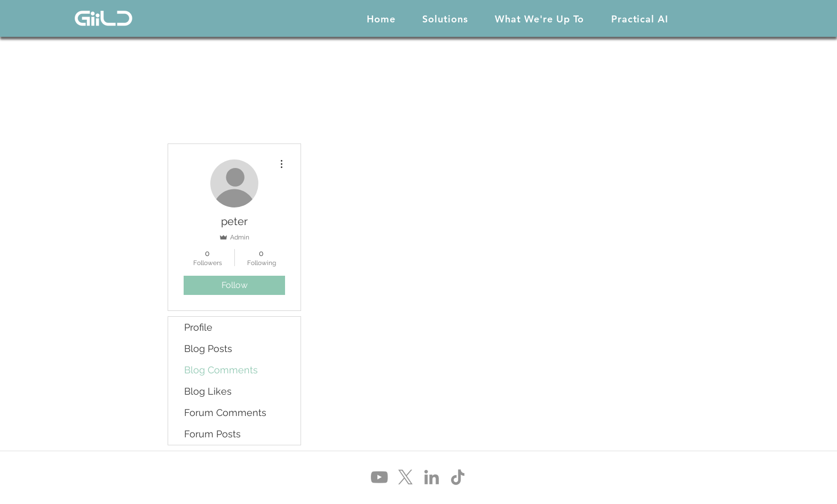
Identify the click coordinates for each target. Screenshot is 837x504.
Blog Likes (208, 391)
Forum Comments (225, 413)
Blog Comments (221, 370)
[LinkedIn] (432, 477)
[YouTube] (379, 477)
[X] (405, 477)
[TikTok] (458, 477)
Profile (198, 327)
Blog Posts (208, 349)
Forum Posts (212, 434)
